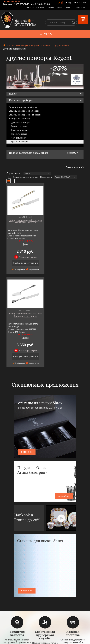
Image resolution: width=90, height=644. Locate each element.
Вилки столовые (19, 126)
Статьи (69, 8)
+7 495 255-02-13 (21, 4)
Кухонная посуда (45, 596)
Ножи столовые (19, 134)
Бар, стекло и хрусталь (45, 589)
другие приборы (62, 46)
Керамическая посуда (45, 586)
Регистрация (80, 2)
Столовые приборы (19, 46)
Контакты (80, 8)
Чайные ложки (18, 138)
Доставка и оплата (36, 8)
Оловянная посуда (45, 593)
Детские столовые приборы (23, 107)
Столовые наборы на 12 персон (25, 115)
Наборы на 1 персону (20, 119)
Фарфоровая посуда (45, 584)
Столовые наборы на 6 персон (24, 111)
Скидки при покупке (28, 257)
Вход (68, 2)
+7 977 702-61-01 (45, 620)
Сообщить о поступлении (25, 263)
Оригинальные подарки (45, 601)
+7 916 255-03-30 (12, 1)
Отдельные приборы (41, 46)
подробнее (27, 358)
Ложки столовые (19, 130)
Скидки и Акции (55, 8)
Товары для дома (45, 598)
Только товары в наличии (23, 177)
